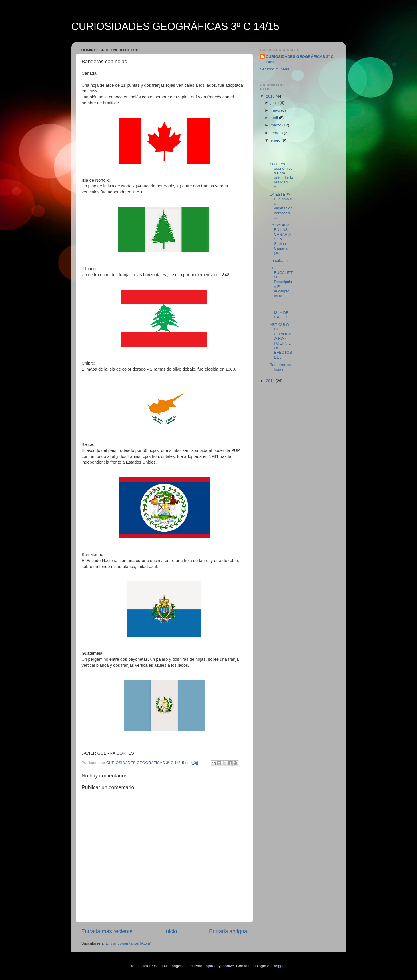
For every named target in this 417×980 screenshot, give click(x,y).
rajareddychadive (219, 966)
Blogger (279, 966)
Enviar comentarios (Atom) (129, 943)
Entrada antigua (228, 931)
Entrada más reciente (107, 931)
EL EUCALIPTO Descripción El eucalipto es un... (281, 282)
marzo (277, 125)
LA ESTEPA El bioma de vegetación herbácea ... (281, 206)
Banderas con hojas (281, 367)
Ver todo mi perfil (275, 69)
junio (275, 103)
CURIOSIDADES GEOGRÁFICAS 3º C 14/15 (175, 26)
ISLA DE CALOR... (281, 310)
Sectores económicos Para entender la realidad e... (281, 175)
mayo (276, 110)
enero (276, 140)
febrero (277, 133)
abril (275, 118)
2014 (271, 381)
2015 (271, 96)
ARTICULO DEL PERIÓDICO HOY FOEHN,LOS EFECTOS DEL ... (281, 341)
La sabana (279, 261)
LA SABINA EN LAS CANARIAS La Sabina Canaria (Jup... (280, 239)
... (281, 152)
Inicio (171, 931)
